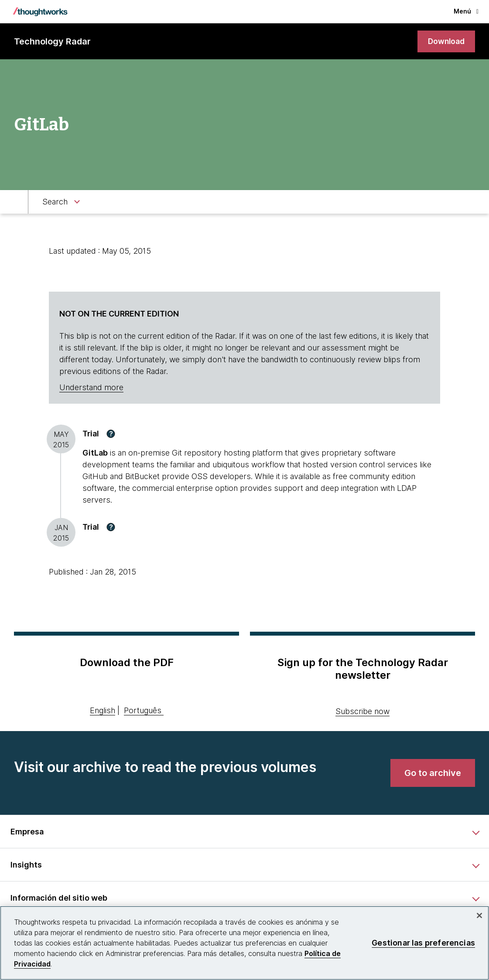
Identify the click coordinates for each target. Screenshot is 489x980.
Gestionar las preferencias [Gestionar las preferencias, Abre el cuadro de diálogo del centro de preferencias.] (423, 943)
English (103, 711)
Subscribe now (362, 711)
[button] (111, 434)
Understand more (91, 388)
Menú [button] (466, 11)
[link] (445, 42)
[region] (244, 943)
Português (143, 711)
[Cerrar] (479, 915)
